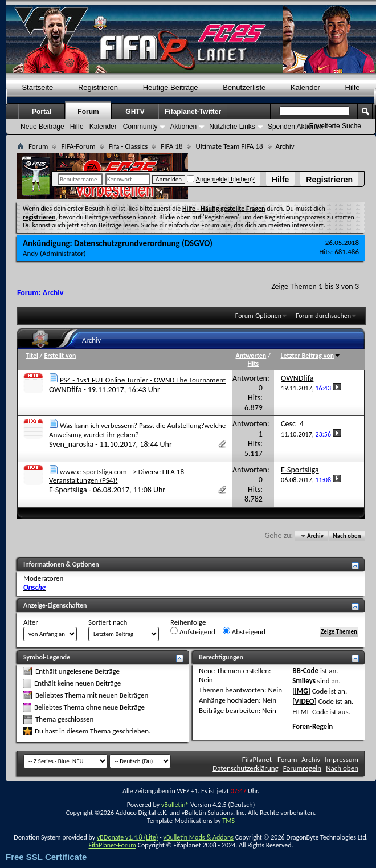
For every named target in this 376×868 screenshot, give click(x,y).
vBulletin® (175, 805)
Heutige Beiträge (171, 87)
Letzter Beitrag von (311, 356)
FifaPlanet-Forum (112, 845)
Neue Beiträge (42, 127)
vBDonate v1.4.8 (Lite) (128, 837)
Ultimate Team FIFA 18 (229, 146)
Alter (31, 622)
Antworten (251, 356)
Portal (42, 112)
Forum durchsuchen (323, 316)
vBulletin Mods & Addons (198, 837)
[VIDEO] (305, 701)
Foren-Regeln (312, 726)
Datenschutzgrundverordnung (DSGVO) (143, 243)
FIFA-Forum (78, 146)
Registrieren (329, 180)
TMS (228, 821)
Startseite (37, 87)
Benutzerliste (244, 87)
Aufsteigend (193, 631)
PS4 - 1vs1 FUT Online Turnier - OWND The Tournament (143, 380)
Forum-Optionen (258, 316)
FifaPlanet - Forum (270, 759)
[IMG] (301, 691)
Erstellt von (60, 356)
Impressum (342, 759)
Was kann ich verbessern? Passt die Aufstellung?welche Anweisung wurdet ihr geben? (137, 430)
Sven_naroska (71, 444)
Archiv (311, 759)
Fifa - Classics (128, 146)
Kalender (305, 87)
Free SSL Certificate (46, 857)
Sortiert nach (108, 622)
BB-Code (305, 671)
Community (140, 127)
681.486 (347, 252)
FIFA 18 (171, 146)
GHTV (135, 112)
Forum (88, 112)
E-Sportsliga (68, 490)
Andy (30, 253)
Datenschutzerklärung (246, 768)
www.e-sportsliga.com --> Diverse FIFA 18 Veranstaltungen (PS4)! (117, 476)
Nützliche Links (232, 127)
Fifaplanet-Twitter (193, 112)
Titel (32, 356)
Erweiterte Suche (335, 126)
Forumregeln (303, 768)
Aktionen (183, 127)
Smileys (304, 681)
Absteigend (244, 631)
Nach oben (347, 536)
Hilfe (280, 180)
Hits (253, 364)
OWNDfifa (65, 390)
